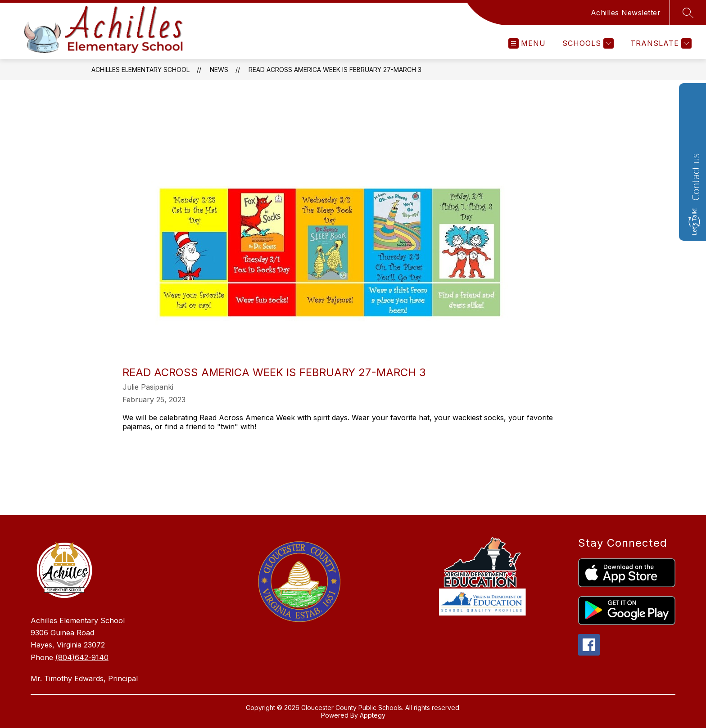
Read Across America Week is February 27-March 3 (335, 70)
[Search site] (688, 13)
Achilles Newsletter (626, 13)
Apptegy (373, 715)
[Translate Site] (660, 43)
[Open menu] (527, 43)
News (219, 70)
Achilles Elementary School (140, 70)
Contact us (695, 177)
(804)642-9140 (82, 657)
